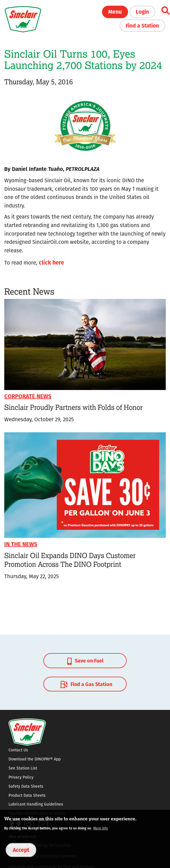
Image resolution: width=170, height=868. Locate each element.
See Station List (23, 768)
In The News (21, 544)
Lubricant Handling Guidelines (36, 804)
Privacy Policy (21, 777)
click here (51, 262)
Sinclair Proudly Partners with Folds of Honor (74, 407)
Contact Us (18, 750)
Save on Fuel (85, 661)
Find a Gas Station (85, 684)
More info (101, 828)
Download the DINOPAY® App (35, 759)
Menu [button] (115, 11)
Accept (21, 850)
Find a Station (142, 25)
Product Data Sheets (27, 795)
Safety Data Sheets (26, 786)
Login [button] (142, 11)
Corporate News (28, 396)
